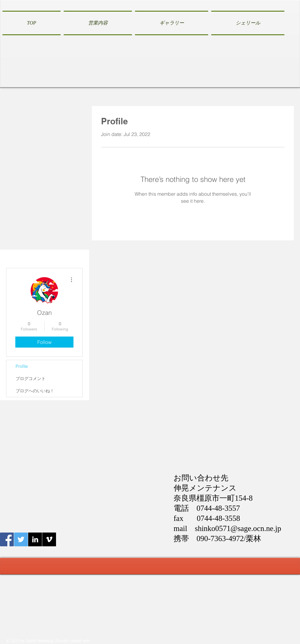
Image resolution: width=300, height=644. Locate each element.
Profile (22, 366)
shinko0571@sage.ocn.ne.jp (238, 528)
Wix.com (98, 641)
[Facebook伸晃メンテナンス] (7, 539)
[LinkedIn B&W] (35, 539)
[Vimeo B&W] (49, 539)
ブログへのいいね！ (35, 391)
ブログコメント (31, 378)
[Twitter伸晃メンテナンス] (21, 539)
